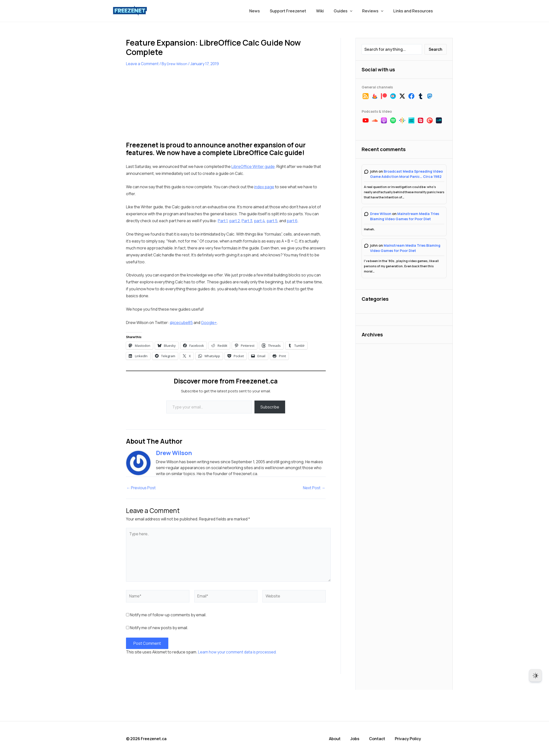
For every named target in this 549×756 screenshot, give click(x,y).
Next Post (314, 488)
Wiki (327, 11)
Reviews (376, 11)
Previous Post (142, 488)
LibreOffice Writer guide (253, 166)
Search (436, 49)
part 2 (235, 221)
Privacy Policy (410, 739)
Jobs (357, 739)
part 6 (292, 221)
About (337, 739)
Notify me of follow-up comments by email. (168, 615)
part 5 (272, 221)
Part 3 (247, 221)
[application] (355, 11)
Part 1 (223, 221)
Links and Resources (414, 11)
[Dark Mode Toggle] (535, 675)
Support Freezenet (297, 11)
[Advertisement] (163, 107)
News (265, 11)
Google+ (209, 323)
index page (264, 187)
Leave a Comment (142, 64)
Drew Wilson (381, 214)
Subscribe (270, 407)
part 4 (259, 221)
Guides (348, 11)
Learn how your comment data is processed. (238, 652)
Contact (379, 739)
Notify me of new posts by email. (159, 628)
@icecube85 (181, 323)
